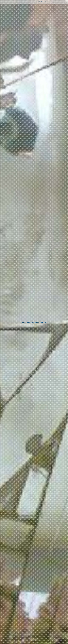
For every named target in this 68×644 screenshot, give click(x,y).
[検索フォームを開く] (45, 2)
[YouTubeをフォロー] (41, 2)
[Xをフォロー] (37, 2)
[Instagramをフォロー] (39, 2)
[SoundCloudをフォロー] (43, 2)
